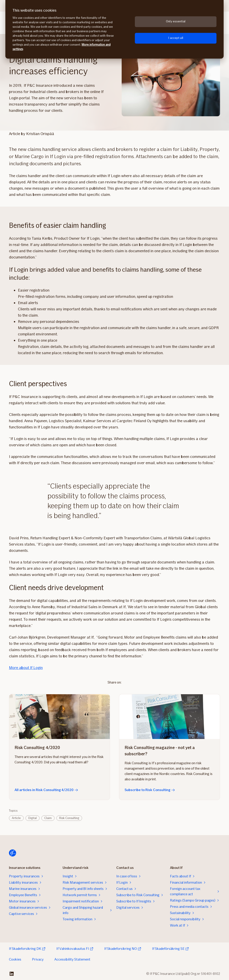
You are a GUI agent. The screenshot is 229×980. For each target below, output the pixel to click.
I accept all (176, 38)
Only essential (176, 21)
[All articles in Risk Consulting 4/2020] (59, 717)
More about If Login (26, 668)
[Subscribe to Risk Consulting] (170, 717)
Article (16, 818)
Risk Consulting (69, 818)
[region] (114, 29)
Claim (48, 818)
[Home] (13, 853)
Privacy (38, 959)
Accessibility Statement (72, 959)
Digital (33, 818)
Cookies (15, 959)
